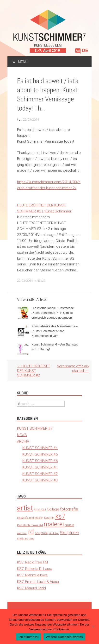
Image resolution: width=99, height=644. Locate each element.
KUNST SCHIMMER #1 (40, 467)
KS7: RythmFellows (32, 575)
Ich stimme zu (28, 637)
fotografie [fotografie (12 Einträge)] (69, 509)
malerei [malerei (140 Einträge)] (54, 524)
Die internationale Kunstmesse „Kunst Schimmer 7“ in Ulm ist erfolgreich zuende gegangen (53, 313)
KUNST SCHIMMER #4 (40, 448)
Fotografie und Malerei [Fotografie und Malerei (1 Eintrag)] (30, 518)
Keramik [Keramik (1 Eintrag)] (49, 518)
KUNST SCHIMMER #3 (40, 480)
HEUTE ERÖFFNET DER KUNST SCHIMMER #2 (34, 371)
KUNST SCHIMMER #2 (40, 474)
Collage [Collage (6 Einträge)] (53, 509)
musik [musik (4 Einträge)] (69, 525)
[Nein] (93, 626)
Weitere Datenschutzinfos (64, 637)
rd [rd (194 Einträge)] (31, 532)
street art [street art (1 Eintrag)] (22, 539)
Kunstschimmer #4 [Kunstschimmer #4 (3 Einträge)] (30, 525)
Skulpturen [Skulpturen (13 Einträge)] (69, 533)
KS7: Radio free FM (32, 562)
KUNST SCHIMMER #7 (35, 428)
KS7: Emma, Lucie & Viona (38, 582)
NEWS (41, 281)
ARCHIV (23, 441)
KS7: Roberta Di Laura (35, 569)
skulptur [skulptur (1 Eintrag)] (54, 533)
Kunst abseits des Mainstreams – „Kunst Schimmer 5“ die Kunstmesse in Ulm (54, 331)
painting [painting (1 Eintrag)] (22, 533)
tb (19, 120)
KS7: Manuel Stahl (31, 588)
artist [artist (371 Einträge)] (25, 508)
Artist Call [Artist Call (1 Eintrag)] (40, 509)
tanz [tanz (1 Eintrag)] (32, 539)
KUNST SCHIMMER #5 (40, 454)
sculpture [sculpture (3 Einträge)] (41, 533)
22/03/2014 (31, 120)
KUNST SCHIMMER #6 (40, 461)
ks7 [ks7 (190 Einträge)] (60, 516)
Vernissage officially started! (73, 368)
